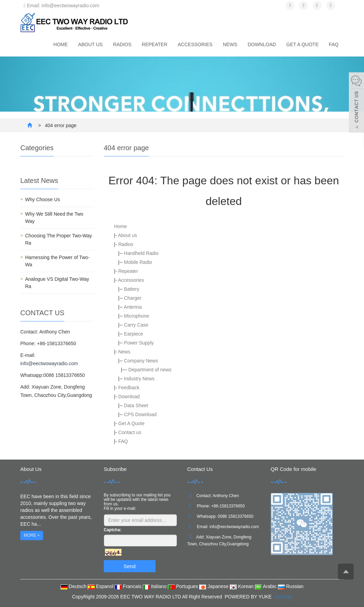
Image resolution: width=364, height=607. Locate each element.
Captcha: (113, 530)
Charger (133, 298)
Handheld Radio (141, 253)
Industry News (139, 379)
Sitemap (283, 597)
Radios (122, 44)
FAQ (334, 44)
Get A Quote (302, 44)
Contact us (130, 432)
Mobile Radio (138, 262)
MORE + (32, 535)
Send (130, 566)
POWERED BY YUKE (249, 597)
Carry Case (136, 325)
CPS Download (140, 414)
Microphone (136, 316)
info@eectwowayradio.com (49, 363)
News (230, 44)
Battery (131, 289)
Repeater (154, 44)
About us (90, 44)
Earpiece (133, 334)
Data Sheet (136, 405)
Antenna (133, 307)
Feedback (129, 388)
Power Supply (139, 343)
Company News (141, 361)
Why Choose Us (42, 199)
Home (61, 44)
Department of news (150, 370)
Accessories (195, 44)
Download (262, 44)
